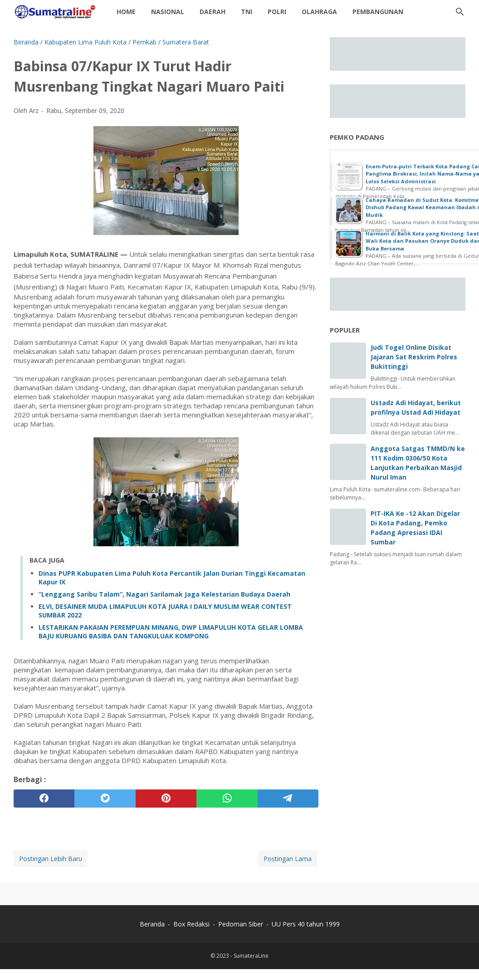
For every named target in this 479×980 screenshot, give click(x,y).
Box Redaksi (192, 924)
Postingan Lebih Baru (51, 859)
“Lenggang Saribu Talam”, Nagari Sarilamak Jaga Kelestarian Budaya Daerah (164, 594)
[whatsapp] (227, 799)
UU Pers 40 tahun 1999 (306, 924)
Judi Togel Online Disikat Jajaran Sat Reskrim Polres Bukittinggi (414, 357)
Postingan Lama (288, 859)
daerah (213, 12)
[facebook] (44, 799)
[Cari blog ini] (460, 12)
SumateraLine (251, 956)
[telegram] (288, 799)
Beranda (152, 924)
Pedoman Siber (241, 924)
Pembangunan (378, 12)
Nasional (168, 12)
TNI (247, 12)
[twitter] (105, 799)
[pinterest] (166, 799)
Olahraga (319, 12)
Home (126, 12)
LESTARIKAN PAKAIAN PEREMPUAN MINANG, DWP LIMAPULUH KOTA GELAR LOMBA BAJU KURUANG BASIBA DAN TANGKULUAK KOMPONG (171, 632)
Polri (277, 12)
